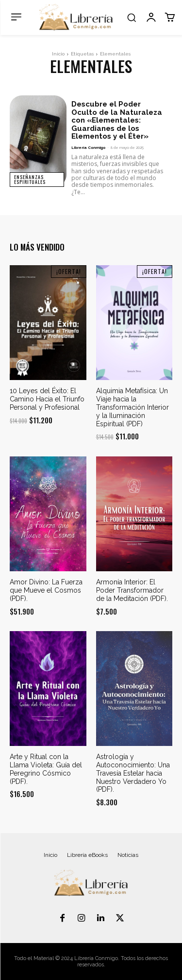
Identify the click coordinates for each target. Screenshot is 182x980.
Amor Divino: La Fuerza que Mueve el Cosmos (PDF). (46, 590)
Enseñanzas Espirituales (30, 179)
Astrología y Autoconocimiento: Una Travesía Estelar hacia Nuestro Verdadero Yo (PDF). (133, 773)
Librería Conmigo (88, 147)
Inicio (58, 54)
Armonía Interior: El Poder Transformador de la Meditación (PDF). (132, 590)
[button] (132, 18)
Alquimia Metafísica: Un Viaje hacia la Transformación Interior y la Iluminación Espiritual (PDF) (132, 407)
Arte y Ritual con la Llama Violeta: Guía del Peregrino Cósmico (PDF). (46, 769)
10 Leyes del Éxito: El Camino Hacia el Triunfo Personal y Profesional (47, 399)
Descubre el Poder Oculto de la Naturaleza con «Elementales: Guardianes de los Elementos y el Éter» (117, 120)
